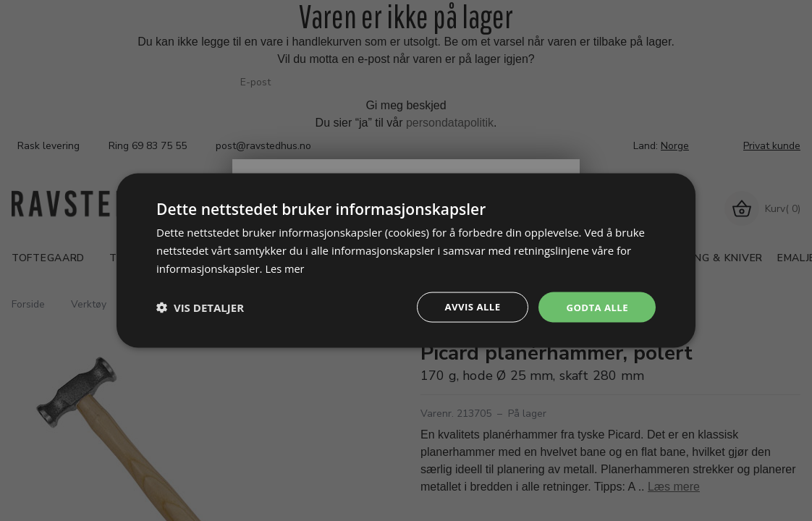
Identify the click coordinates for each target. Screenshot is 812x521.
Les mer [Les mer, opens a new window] (285, 267)
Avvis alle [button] (467, 306)
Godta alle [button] (596, 306)
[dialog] (406, 260)
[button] (200, 307)
